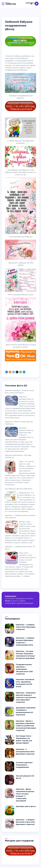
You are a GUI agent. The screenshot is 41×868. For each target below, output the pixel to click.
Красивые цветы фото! (26, 806)
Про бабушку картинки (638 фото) (19, 489)
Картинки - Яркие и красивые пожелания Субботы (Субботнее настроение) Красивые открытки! (26, 726)
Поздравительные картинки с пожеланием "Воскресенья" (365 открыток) (24, 669)
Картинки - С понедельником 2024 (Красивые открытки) (25, 752)
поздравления (11, 70)
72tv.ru (9, 4)
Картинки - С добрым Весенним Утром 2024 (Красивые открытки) (25, 822)
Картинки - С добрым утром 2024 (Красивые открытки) (26, 627)
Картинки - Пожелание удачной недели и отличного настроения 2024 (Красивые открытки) (26, 697)
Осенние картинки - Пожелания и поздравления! (25, 765)
